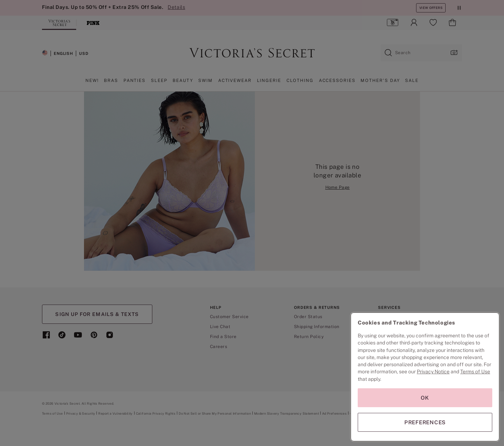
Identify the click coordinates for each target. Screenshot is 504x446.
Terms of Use (475, 372)
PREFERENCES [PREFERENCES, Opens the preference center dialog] (425, 422)
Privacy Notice (433, 372)
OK (425, 398)
